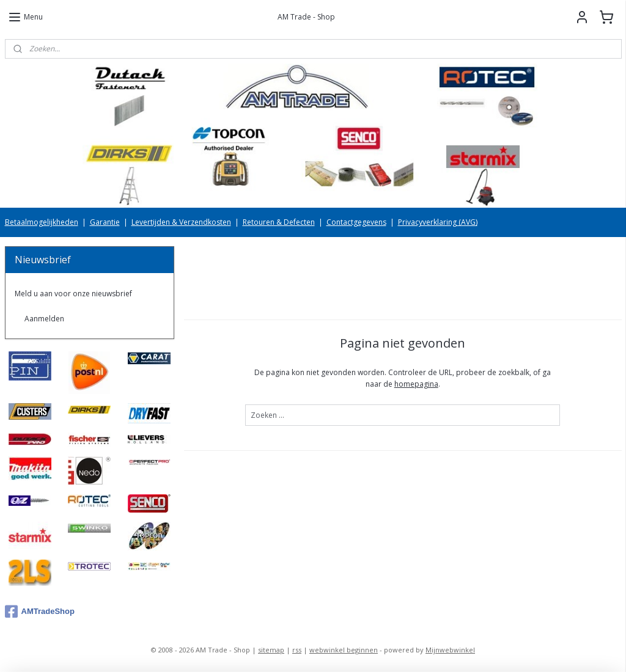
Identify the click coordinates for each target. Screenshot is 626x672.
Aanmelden (44, 319)
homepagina (416, 385)
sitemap (271, 650)
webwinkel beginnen (344, 650)
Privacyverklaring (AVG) (438, 222)
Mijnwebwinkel (450, 650)
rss (297, 650)
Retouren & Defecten (279, 222)
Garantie (105, 222)
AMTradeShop (40, 612)
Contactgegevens (356, 222)
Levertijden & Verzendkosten (181, 222)
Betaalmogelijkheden (42, 222)
